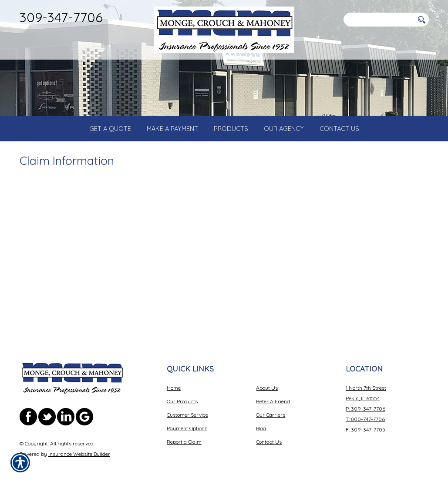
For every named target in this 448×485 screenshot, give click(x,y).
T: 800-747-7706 (365, 412)
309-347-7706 (61, 17)
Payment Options (187, 421)
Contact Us (269, 435)
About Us (267, 381)
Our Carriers (271, 408)
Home (174, 381)
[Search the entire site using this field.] (379, 20)
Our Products (182, 394)
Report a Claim (184, 435)
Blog (261, 421)
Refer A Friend (273, 394)
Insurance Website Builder (79, 447)
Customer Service (187, 408)
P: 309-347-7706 (365, 402)
